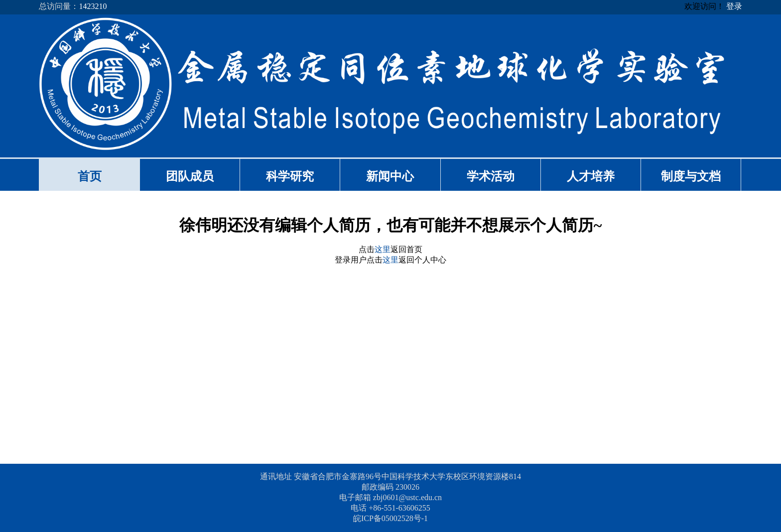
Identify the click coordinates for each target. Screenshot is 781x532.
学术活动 (491, 176)
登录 (734, 6)
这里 (383, 249)
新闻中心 (390, 176)
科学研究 (290, 176)
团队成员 (190, 176)
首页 (90, 176)
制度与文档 (691, 176)
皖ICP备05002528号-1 (390, 518)
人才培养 (591, 176)
